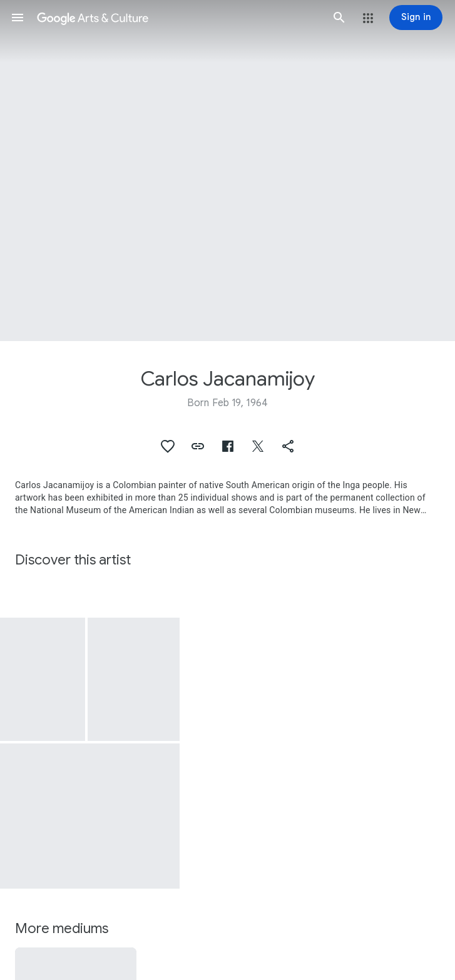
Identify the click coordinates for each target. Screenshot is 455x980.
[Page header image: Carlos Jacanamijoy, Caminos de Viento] (227, 171)
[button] (18, 18)
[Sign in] (416, 18)
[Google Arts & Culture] (178, 18)
